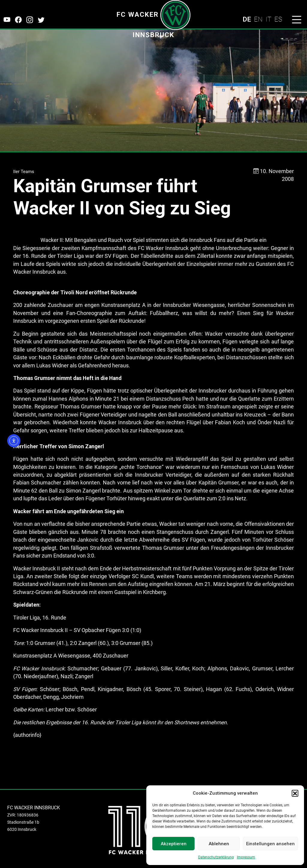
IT (268, 19)
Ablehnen (219, 844)
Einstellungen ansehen (270, 844)
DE (247, 19)
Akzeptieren (174, 844)
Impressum (246, 857)
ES (278, 19)
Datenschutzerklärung (216, 857)
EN (258, 19)
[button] (295, 793)
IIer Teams (24, 172)
